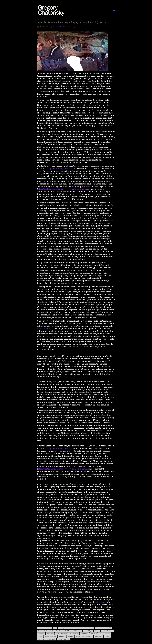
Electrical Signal (88, 631)
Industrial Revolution (61, 634)
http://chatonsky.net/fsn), (60, 168)
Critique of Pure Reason (57, 631)
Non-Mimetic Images (51, 636)
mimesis (40, 636)
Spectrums (41, 639)
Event (103, 631)
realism (78, 636)
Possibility (71, 636)
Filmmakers (41, 634)
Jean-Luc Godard (74, 634)
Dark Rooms (69, 631)
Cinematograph (100, 628)
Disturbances (78, 631)
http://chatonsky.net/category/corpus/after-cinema (62, 189)
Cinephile (109, 628)
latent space (94, 634)
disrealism (101, 602)
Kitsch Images (84, 634)
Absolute (41, 628)
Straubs (60, 639)
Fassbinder (110, 631)
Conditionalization (43, 631)
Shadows (107, 636)
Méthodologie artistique (69, 27)
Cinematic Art (90, 628)
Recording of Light (87, 636)
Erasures (97, 631)
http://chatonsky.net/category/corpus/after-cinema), (63, 469)
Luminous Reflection (105, 634)
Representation (99, 636)
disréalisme (43, 328)
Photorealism (62, 636)
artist (55, 628)
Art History (48, 628)
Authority (61, 628)
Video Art (67, 639)
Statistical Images (51, 639)
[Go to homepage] (52, 10)
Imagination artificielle (55, 27)
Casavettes (69, 628)
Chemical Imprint (79, 628)
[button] (114, 11)
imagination (50, 634)
